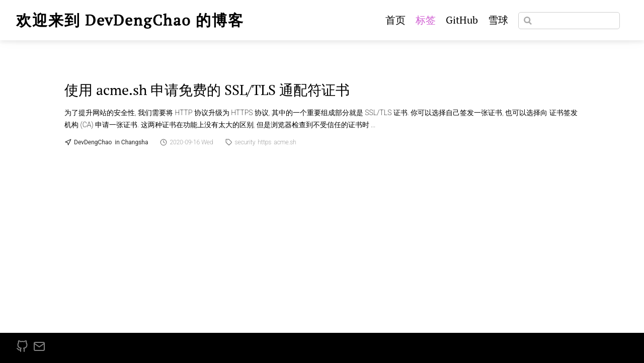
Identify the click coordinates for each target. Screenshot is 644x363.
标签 (426, 20)
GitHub (462, 20)
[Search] (569, 21)
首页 (395, 20)
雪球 (498, 20)
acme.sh (285, 142)
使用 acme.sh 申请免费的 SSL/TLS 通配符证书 (207, 90)
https (265, 142)
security (245, 142)
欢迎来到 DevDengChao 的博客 (130, 20)
